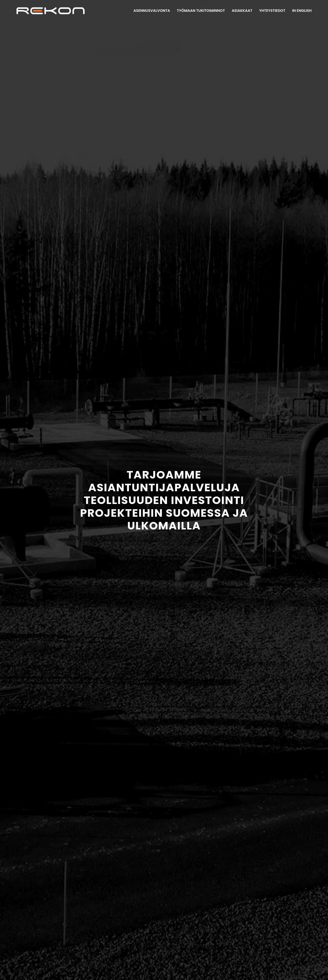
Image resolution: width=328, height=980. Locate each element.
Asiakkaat (242, 11)
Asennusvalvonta (152, 11)
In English (302, 11)
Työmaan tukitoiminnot (201, 11)
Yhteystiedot (272, 11)
